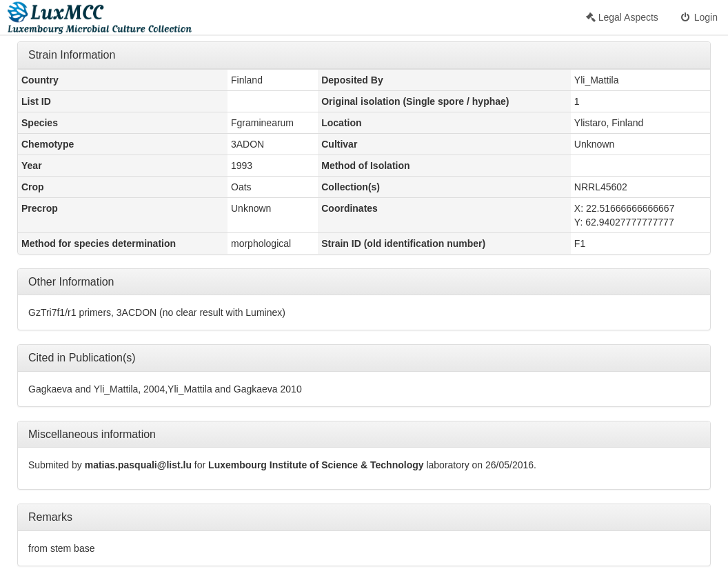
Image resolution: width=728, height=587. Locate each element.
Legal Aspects (622, 17)
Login (698, 17)
